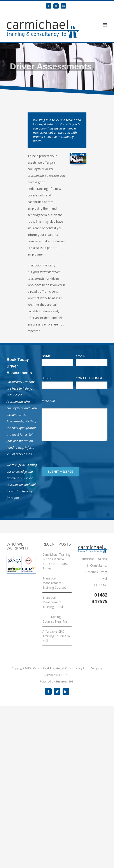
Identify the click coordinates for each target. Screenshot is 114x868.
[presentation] (75, 454)
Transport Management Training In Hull (53, 602)
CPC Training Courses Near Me (55, 619)
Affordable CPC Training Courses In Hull (56, 636)
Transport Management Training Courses (54, 583)
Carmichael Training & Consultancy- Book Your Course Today (56, 561)
